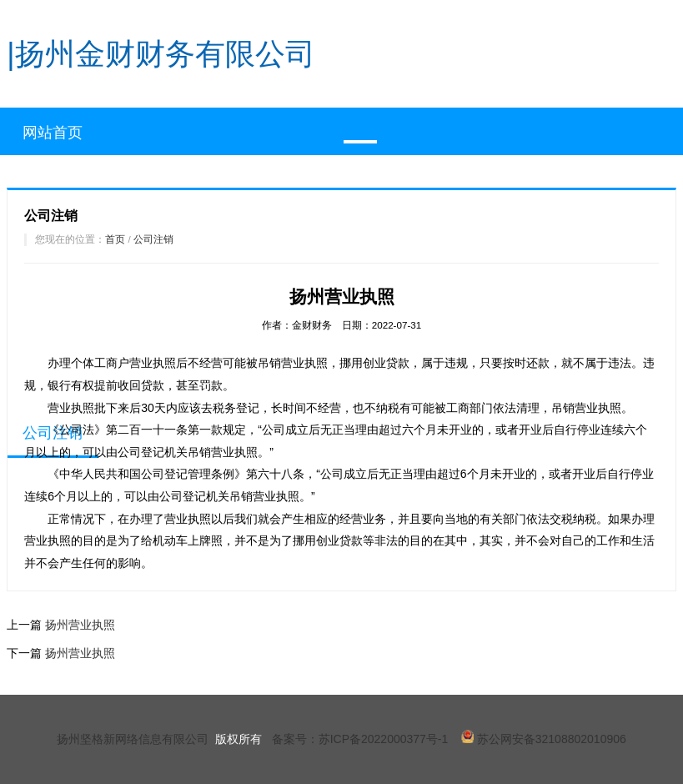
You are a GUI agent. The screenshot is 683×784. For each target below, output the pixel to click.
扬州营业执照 (80, 625)
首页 (115, 239)
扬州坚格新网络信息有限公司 (133, 739)
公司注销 (153, 239)
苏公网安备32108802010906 (544, 739)
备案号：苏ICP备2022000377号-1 (360, 739)
